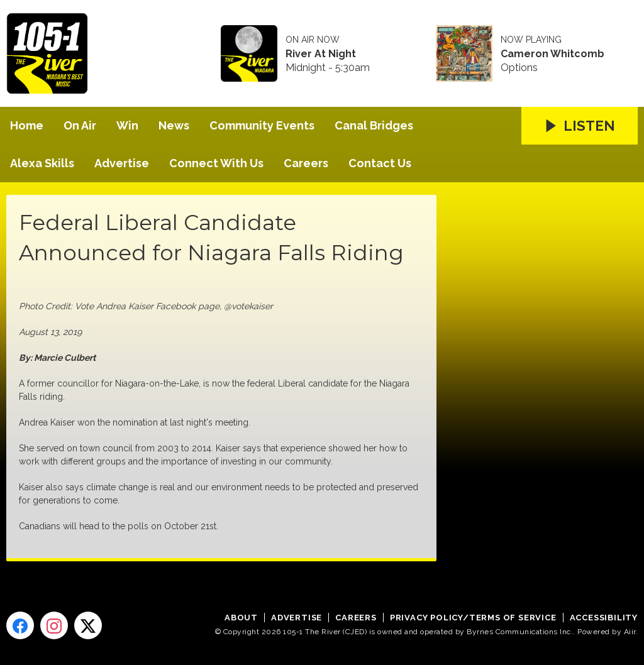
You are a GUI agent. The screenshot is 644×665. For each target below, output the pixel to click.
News (174, 125)
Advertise (122, 163)
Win (127, 125)
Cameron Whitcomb (552, 54)
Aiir (630, 632)
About (241, 618)
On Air (80, 125)
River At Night (321, 54)
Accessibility (604, 618)
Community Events (262, 125)
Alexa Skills (42, 163)
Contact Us (380, 163)
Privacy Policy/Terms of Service (473, 618)
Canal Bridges (374, 125)
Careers (306, 163)
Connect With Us (216, 163)
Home (27, 125)
